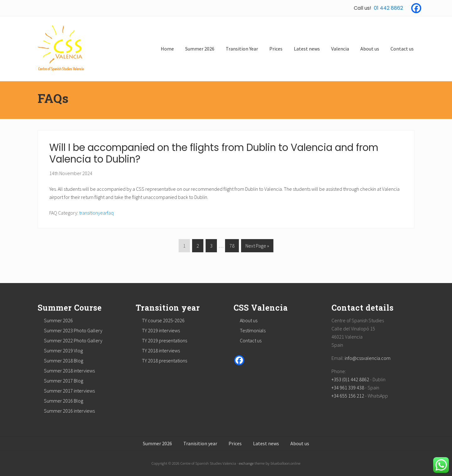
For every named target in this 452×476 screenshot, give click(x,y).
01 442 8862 (388, 8)
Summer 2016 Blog (64, 401)
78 (232, 247)
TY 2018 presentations (164, 361)
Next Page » (257, 247)
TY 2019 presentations (164, 340)
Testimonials (253, 330)
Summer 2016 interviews (69, 411)
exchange (246, 463)
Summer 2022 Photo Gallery (73, 340)
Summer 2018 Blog (64, 361)
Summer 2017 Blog (64, 381)
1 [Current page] (184, 247)
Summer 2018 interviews (69, 371)
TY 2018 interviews (161, 350)
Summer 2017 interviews (69, 391)
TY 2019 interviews (161, 330)
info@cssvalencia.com (368, 358)
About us (249, 320)
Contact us (251, 340)
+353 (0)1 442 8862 (350, 379)
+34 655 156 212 (348, 396)
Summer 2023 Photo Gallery (73, 330)
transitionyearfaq (96, 213)
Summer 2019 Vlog (63, 350)
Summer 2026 (58, 320)
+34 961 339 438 (348, 388)
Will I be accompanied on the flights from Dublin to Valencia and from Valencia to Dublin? (214, 153)
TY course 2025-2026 (163, 320)
